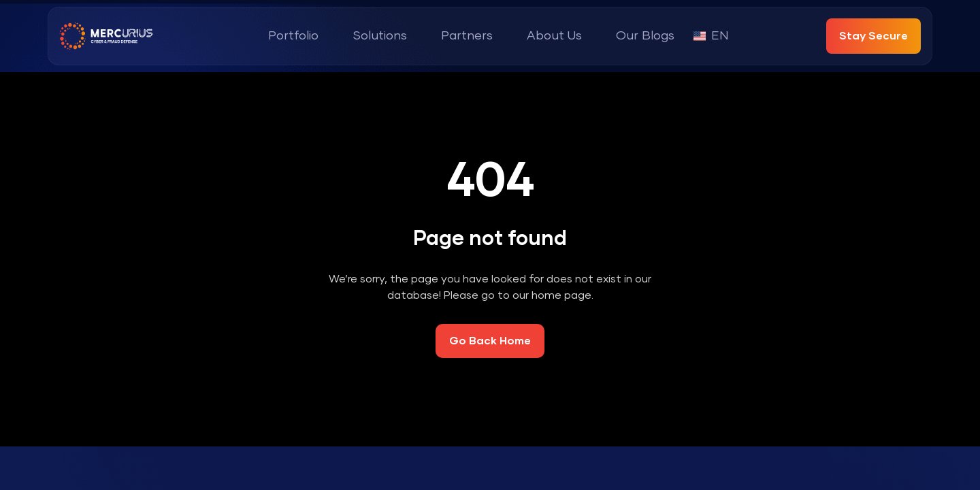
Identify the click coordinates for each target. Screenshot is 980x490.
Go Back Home (490, 341)
